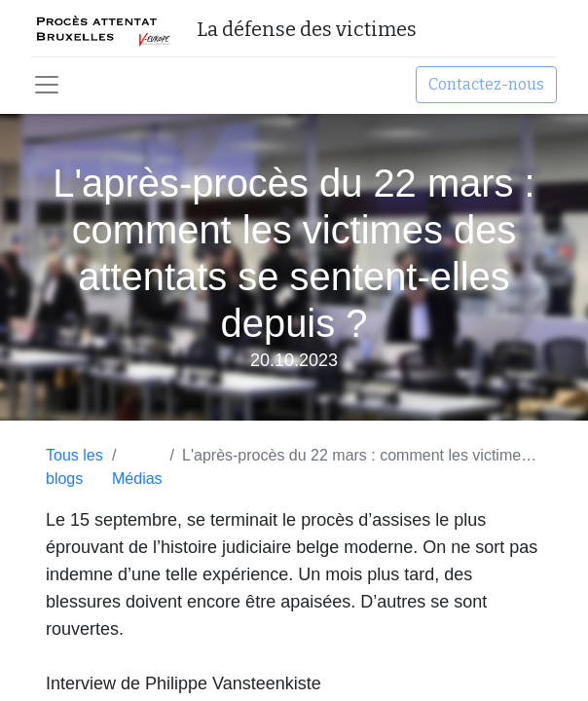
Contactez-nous (486, 84)
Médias (137, 479)
